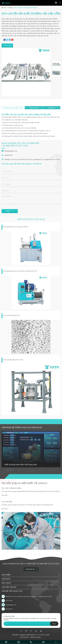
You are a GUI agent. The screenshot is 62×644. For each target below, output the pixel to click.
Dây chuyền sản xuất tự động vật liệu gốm (26, 8)
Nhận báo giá (7, 45)
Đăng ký (54, 624)
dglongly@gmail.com (9, 151)
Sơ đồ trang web (24, 637)
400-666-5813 (7, 155)
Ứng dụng (6, 583)
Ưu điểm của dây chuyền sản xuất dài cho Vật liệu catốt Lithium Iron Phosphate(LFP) (27, 505)
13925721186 (7, 601)
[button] (10, 471)
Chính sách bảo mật (35, 637)
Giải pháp (10, 8)
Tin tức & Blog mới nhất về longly (25, 484)
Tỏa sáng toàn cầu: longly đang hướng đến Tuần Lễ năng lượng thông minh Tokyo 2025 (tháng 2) (31, 492)
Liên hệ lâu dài (31, 569)
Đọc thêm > (5, 496)
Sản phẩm (6, 575)
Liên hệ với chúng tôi (12, 591)
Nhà (5, 8)
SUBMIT (10, 211)
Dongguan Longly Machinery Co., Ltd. (30, 635)
